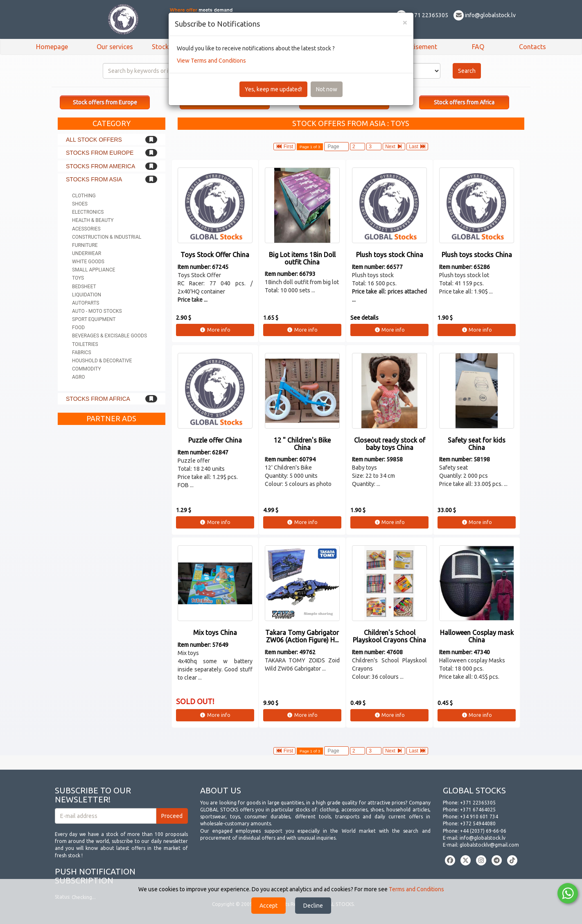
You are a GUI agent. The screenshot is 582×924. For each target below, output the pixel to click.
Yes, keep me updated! (273, 89)
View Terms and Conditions (211, 61)
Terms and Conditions (416, 889)
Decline (313, 906)
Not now (327, 89)
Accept (268, 906)
